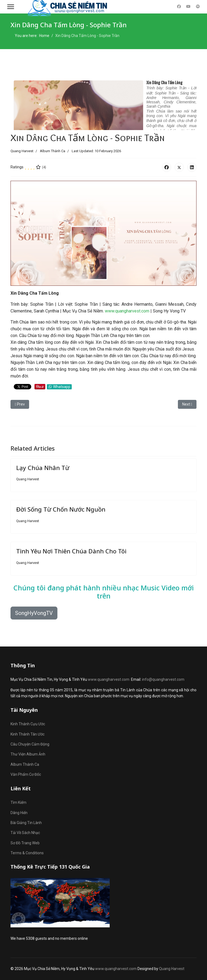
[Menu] (11, 7)
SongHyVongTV (34, 613)
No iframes (103, 103)
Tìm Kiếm (18, 802)
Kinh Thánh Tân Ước (27, 734)
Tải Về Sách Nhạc (25, 833)
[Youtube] (188, 6)
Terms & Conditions (27, 853)
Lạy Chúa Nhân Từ (43, 468)
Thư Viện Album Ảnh (28, 754)
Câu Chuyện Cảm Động (30, 744)
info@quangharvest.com (163, 679)
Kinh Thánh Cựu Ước (28, 724)
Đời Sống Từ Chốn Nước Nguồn (61, 509)
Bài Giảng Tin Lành (26, 823)
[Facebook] (179, 6)
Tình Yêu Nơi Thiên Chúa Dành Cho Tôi (71, 551)
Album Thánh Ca (53, 151)
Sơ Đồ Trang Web (25, 843)
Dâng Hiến (19, 813)
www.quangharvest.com (127, 311)
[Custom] (198, 6)
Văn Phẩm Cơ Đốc (26, 774)
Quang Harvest (172, 969)
